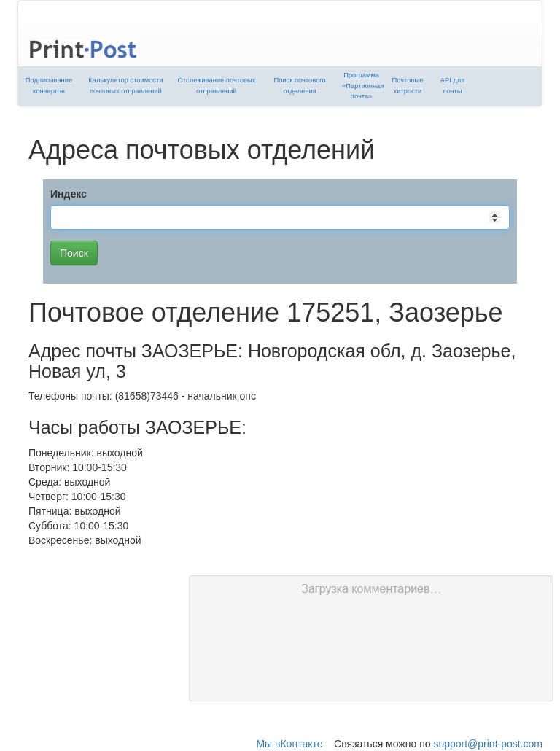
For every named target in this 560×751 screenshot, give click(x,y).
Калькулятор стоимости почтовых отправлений (125, 86)
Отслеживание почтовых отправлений (217, 86)
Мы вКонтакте (289, 744)
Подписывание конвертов (49, 86)
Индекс (69, 194)
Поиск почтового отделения (300, 86)
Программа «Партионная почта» (363, 86)
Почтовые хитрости (408, 86)
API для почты (453, 86)
